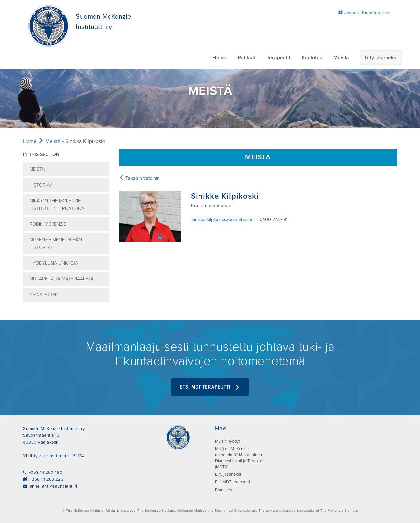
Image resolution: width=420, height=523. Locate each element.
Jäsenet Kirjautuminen (364, 12)
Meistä (341, 58)
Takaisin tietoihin (139, 178)
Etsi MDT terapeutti (210, 387)
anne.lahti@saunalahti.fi (54, 486)
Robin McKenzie (48, 224)
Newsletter (44, 295)
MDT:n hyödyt (227, 441)
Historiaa (41, 185)
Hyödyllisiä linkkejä (54, 263)
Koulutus (312, 58)
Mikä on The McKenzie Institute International (58, 205)
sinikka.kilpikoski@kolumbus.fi (222, 220)
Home (219, 58)
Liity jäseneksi (381, 58)
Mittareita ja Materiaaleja (61, 279)
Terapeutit (279, 58)
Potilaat (247, 58)
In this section (41, 155)
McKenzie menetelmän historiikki (56, 244)
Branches (223, 490)
